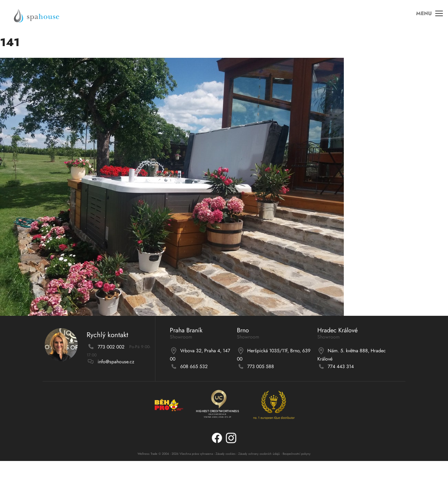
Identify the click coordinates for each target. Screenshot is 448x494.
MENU (427, 17)
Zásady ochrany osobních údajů (259, 454)
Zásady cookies (226, 454)
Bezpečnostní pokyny (297, 454)
